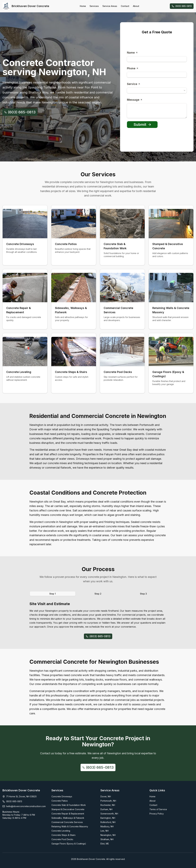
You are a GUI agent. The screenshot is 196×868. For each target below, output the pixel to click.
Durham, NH (106, 809)
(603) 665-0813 (182, 6)
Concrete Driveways (62, 796)
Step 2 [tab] (98, 594)
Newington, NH (108, 835)
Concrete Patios (60, 801)
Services (94, 6)
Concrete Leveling (61, 831)
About (136, 6)
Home (83, 6)
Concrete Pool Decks (62, 839)
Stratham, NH (107, 839)
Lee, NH (105, 831)
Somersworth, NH (109, 814)
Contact (125, 6)
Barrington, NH (108, 818)
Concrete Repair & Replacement (68, 814)
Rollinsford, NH (108, 822)
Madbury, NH (107, 826)
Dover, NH (106, 796)
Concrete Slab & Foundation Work (69, 805)
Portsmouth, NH (108, 801)
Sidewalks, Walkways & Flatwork (68, 818)
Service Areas (110, 6)
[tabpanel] (98, 615)
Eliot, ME (105, 844)
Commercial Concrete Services (67, 822)
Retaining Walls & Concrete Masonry (70, 826)
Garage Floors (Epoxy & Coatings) (69, 844)
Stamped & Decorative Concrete (68, 809)
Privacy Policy (157, 814)
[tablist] (98, 594)
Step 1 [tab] (53, 594)
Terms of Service (158, 809)
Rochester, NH (108, 805)
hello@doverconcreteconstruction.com (26, 806)
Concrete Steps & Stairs (63, 835)
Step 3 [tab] (143, 594)
